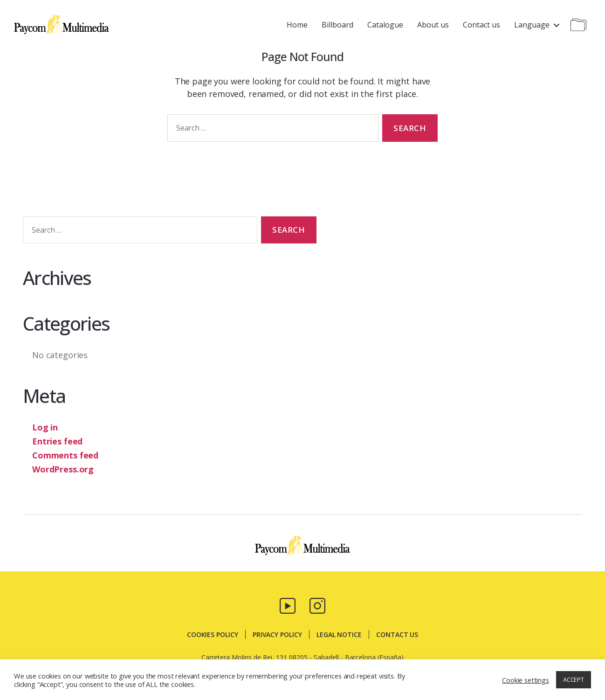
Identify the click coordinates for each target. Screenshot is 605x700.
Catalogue (385, 25)
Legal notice (339, 634)
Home (297, 25)
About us (433, 25)
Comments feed (65, 455)
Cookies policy (213, 634)
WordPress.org (63, 469)
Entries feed (57, 441)
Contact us (481, 25)
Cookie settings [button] (526, 680)
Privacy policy (277, 634)
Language (532, 25)
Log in (45, 427)
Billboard (337, 25)
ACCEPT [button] (574, 679)
